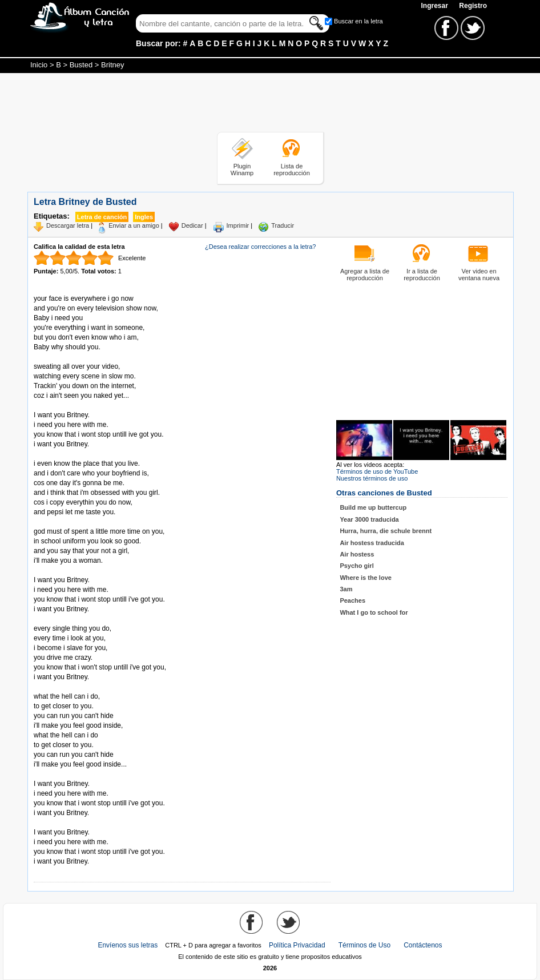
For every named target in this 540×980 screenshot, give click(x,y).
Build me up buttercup (373, 507)
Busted (81, 65)
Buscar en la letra (358, 21)
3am (346, 589)
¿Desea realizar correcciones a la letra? (260, 247)
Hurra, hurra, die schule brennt (386, 531)
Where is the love (365, 578)
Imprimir (238, 225)
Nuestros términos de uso (372, 478)
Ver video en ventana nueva (479, 275)
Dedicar (192, 225)
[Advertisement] (270, 104)
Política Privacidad (297, 945)
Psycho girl (356, 566)
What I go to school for (374, 612)
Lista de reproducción (292, 170)
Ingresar (435, 6)
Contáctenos (423, 945)
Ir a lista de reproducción (422, 275)
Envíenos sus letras (128, 945)
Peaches (352, 600)
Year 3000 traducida (369, 519)
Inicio (39, 65)
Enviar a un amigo (134, 225)
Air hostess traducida (372, 543)
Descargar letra (68, 225)
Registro (473, 6)
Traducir (283, 225)
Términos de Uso (364, 945)
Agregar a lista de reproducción (365, 275)
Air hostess (357, 554)
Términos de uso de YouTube (377, 471)
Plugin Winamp (242, 170)
